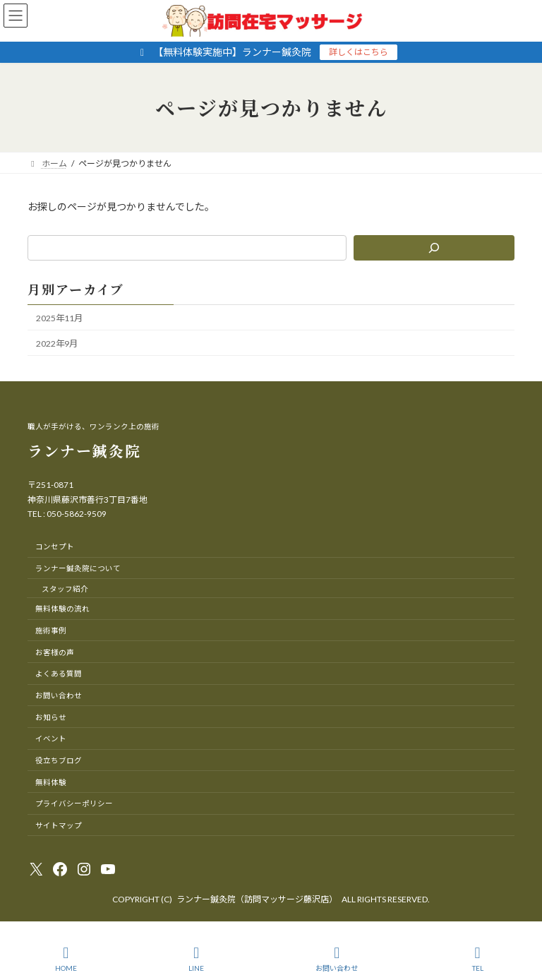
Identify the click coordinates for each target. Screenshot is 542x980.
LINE (196, 959)
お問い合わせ (337, 959)
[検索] (434, 248)
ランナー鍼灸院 (84, 450)
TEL (478, 959)
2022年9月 (57, 343)
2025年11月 (59, 318)
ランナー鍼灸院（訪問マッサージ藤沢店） (257, 899)
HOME (66, 959)
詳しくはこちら (359, 52)
